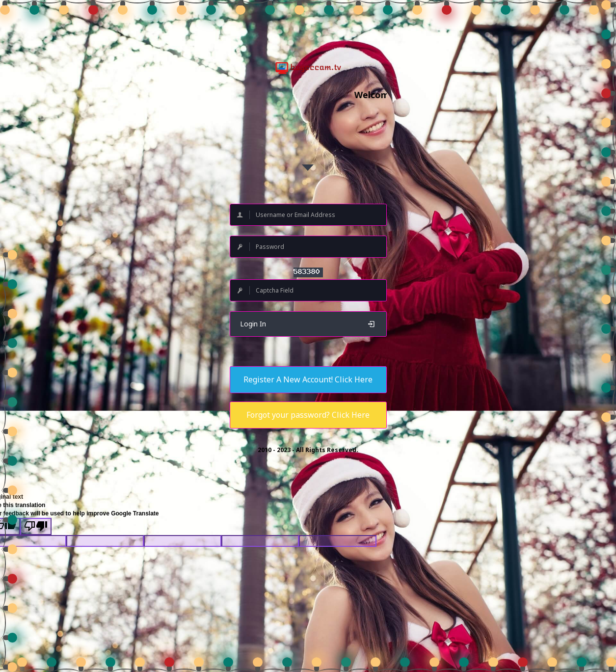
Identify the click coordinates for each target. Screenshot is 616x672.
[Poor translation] (36, 526)
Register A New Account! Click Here (308, 379)
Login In (308, 324)
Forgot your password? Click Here (308, 415)
